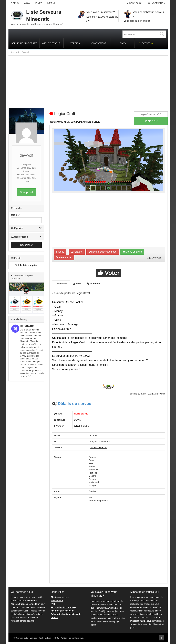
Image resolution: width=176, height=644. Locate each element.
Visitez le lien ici (99, 447)
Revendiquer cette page (103, 252)
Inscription (158, 3)
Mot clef (15, 215)
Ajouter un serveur (60, 597)
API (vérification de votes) (63, 607)
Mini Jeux (70, 122)
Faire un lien (64, 257)
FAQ (53, 604)
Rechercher (26, 245)
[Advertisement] (88, 81)
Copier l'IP (151, 121)
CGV (57, 638)
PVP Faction (84, 122)
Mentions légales (46, 638)
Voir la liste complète (26, 265)
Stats (77, 284)
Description (61, 284)
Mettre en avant (132, 252)
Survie (96, 122)
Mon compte (57, 601)
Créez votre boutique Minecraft (66, 614)
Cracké (25, 52)
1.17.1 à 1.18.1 (81, 426)
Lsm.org (33, 638)
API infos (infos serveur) (63, 611)
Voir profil (26, 192)
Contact (55, 618)
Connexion (136, 3)
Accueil (15, 52)
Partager (77, 252)
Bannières (94, 284)
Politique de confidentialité (73, 638)
